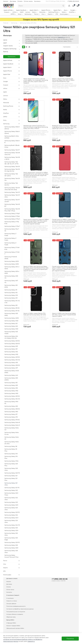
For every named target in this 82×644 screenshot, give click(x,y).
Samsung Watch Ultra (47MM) (12, 137)
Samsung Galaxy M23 (11, 329)
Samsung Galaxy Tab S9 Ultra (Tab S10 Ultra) (12, 189)
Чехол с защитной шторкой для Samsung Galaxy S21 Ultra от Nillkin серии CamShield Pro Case (63, 80)
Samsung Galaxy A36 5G (12, 365)
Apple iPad (58, 10)
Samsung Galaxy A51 (11, 383)
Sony (20, 14)
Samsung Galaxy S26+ (11, 548)
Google (73, 10)
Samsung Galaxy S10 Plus (11, 457)
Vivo (44, 14)
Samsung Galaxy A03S (12, 264)
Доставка (13, 1)
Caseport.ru (61, 37)
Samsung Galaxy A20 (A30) (11, 314)
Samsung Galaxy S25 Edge (11, 539)
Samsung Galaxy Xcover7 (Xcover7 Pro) (11, 556)
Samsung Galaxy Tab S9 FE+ (12, 179)
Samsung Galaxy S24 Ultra (11, 521)
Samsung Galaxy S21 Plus (11, 479)
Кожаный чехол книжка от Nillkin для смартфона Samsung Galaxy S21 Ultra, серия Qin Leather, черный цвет (64, 127)
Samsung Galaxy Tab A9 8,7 (12, 205)
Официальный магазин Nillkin (15, 628)
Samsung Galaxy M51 (11, 385)
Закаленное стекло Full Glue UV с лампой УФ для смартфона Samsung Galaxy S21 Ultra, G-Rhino (36, 127)
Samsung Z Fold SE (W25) (11, 258)
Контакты (37, 1)
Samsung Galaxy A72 (11, 417)
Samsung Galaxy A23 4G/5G (11, 333)
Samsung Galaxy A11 (11, 290)
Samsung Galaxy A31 (11, 349)
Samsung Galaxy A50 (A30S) (11, 379)
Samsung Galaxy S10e (11, 461)
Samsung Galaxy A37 (11, 368)
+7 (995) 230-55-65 (73, 1)
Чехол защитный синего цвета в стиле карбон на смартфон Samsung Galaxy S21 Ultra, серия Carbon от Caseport (36, 81)
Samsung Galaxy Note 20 (12, 438)
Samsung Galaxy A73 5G (12, 420)
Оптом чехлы (28, 1)
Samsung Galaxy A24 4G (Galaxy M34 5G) (11, 337)
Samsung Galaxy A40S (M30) (12, 372)
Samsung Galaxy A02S (12, 261)
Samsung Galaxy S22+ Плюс (11, 494)
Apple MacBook (22, 10)
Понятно (70, 639)
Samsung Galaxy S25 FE (12, 542)
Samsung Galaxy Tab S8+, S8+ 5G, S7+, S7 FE (11, 163)
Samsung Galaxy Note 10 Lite (12, 433)
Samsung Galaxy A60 (11, 412)
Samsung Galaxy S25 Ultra (11, 534)
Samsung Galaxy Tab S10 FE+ (11, 184)
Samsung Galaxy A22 (11, 326)
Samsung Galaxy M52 (11, 391)
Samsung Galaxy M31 (11, 346)
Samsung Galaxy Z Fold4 (10, 239)
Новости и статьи (12, 601)
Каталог (6, 1)
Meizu (35, 12)
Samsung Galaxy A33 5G (12, 357)
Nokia (64, 12)
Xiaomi (51, 14)
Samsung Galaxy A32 (11, 352)
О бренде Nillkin (11, 623)
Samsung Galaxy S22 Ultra (11, 499)
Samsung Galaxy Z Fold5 (10, 244)
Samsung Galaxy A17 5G (12, 311)
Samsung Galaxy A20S (12, 318)
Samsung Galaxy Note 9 (12, 425)
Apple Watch (35, 10)
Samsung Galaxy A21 (11, 323)
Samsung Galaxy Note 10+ (12, 429)
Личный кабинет (11, 604)
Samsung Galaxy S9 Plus (11, 450)
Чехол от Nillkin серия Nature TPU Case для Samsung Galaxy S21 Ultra (35, 314)
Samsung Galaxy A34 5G (12, 360)
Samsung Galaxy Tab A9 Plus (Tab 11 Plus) (12, 210)
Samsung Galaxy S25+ (11, 530)
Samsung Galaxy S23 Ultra (11, 509)
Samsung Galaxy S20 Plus (11, 465)
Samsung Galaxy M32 (11, 354)
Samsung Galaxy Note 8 (12, 422)
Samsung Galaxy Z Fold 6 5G (12, 248)
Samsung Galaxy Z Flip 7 (12, 226)
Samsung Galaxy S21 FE (12, 488)
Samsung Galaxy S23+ (11, 505)
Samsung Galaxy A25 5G (12, 341)
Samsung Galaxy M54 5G (11, 403)
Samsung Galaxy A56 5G (12, 409)
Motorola (43, 12)
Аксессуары (65, 14)
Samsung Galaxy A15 (11, 305)
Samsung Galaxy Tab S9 (12, 166)
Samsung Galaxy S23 (11, 502)
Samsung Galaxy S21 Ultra (11, 484)
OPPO (13, 14)
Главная (6, 23)
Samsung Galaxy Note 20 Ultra (12, 443)
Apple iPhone (46, 10)
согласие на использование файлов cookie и (18, 639)
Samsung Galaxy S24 (11, 515)
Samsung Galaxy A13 (11, 298)
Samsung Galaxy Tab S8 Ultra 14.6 (12, 154)
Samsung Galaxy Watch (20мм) (12, 128)
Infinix (15, 12)
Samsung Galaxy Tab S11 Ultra (12, 196)
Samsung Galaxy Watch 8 (12, 142)
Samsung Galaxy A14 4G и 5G (12, 302)
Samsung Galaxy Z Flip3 (12, 214)
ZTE (57, 14)
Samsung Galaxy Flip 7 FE (12, 230)
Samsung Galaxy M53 (11, 393)
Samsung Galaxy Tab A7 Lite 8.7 (12, 201)
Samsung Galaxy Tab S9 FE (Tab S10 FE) (12, 170)
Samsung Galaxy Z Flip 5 (12, 219)
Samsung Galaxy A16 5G (12, 308)
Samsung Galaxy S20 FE (12, 473)
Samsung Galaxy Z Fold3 (10, 235)
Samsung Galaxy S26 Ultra (11, 552)
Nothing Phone (54, 12)
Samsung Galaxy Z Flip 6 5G (12, 223)
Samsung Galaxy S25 (11, 528)
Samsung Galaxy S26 (11, 545)
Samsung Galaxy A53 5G (12, 396)
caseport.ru (31, 641)
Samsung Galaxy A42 (11, 375)
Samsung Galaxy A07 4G (11, 282)
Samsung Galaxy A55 (11, 406)
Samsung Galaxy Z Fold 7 (12, 253)
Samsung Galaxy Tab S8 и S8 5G (12, 158)
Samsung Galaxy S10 (11, 454)
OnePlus (72, 12)
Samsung (28, 14)
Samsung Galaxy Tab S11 (12, 192)
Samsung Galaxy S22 (11, 490)
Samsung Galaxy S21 (11, 476)
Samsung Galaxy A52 (11, 388)
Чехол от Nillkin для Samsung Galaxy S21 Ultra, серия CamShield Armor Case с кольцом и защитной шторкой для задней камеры (36, 269)
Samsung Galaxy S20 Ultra (11, 469)
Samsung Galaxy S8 (11, 446)
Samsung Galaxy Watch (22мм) (12, 132)
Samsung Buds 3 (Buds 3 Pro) (12, 146)
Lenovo (28, 12)
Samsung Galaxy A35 (11, 363)
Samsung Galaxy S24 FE (12, 525)
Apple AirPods (9, 10)
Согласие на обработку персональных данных (20, 609)
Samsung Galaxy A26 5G (12, 344)
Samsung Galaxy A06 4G (11, 277)
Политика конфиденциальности (16, 606)
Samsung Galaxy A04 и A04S (12, 268)
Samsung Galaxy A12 (11, 293)
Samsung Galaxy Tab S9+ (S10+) (11, 175)
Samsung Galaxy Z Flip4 (12, 216)
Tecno (37, 14)
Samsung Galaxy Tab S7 (12, 150)
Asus (66, 10)
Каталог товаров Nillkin (13, 626)
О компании (10, 598)
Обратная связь (11, 617)
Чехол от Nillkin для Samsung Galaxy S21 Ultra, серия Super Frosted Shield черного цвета (64, 315)
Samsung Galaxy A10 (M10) (11, 286)
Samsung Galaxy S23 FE (12, 512)
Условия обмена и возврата (15, 614)
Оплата (20, 1)
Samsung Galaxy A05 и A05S (12, 272)
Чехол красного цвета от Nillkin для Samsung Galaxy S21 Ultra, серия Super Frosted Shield (65, 174)
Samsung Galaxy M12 (11, 295)
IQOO (22, 12)
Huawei (7, 12)
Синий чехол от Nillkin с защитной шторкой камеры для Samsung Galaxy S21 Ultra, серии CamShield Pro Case (65, 221)
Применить (12, 57)
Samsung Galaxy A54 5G (12, 399)
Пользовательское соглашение (16, 612)
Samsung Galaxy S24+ (12, 518)
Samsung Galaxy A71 (11, 414)
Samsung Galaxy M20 (11, 321)
